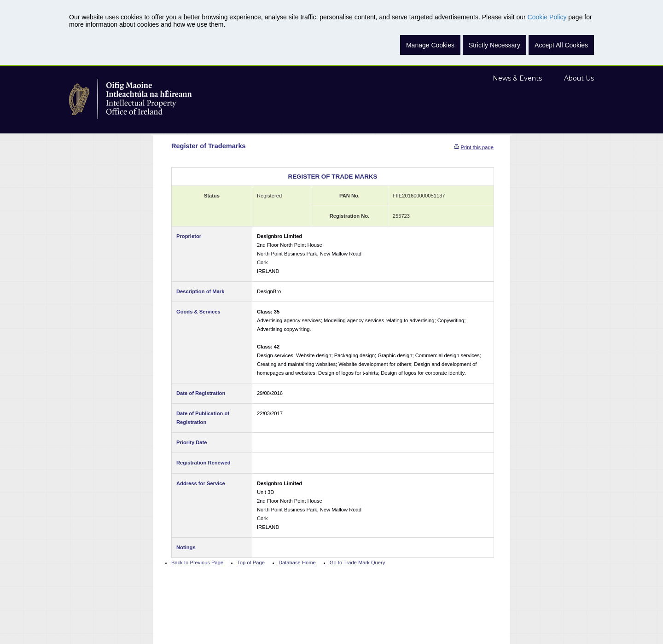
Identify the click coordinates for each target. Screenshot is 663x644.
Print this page (477, 147)
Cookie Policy (547, 17)
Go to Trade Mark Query (358, 563)
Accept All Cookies (561, 45)
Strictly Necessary (494, 45)
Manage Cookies (430, 45)
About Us (579, 78)
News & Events (517, 78)
